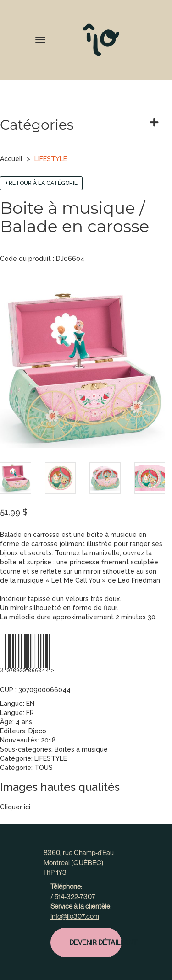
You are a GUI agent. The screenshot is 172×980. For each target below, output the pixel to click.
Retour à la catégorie (41, 183)
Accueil (11, 159)
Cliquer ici (15, 807)
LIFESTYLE (51, 159)
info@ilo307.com (75, 916)
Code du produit (25, 259)
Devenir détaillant (95, 942)
